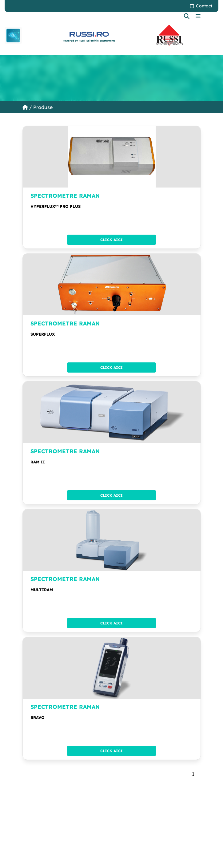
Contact (204, 6)
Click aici (112, 240)
